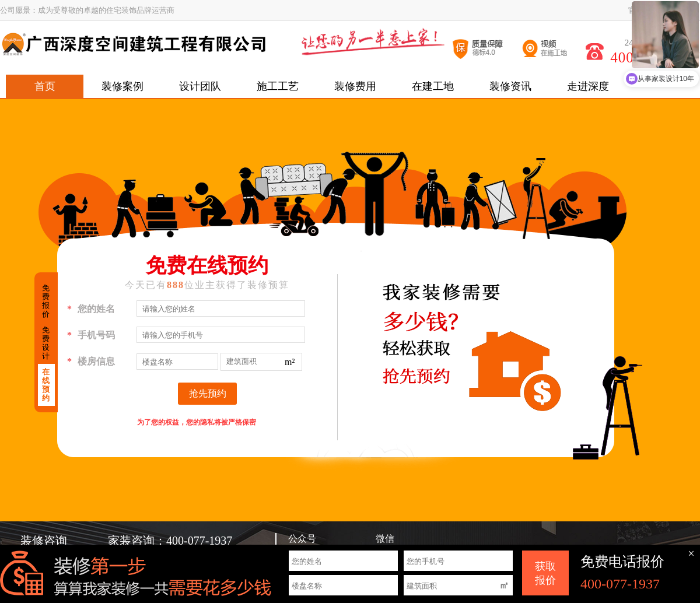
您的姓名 (91, 309)
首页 (45, 86)
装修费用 (355, 86)
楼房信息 (91, 362)
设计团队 (200, 86)
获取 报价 (545, 573)
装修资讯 (510, 86)
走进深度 (588, 86)
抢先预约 (208, 393)
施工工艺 (278, 86)
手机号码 (91, 335)
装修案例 (123, 86)
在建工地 (433, 86)
